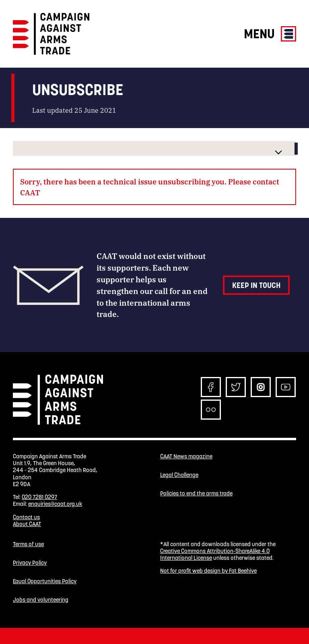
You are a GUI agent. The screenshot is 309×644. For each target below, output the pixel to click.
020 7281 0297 (39, 497)
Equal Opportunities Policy (45, 581)
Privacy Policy (30, 563)
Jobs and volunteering (41, 600)
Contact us (26, 517)
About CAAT (27, 524)
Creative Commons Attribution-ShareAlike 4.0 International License (215, 554)
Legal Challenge (179, 475)
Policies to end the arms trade (196, 494)
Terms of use (28, 544)
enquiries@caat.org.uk (55, 504)
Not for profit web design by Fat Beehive (208, 571)
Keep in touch (256, 285)
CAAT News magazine (186, 457)
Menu (270, 34)
